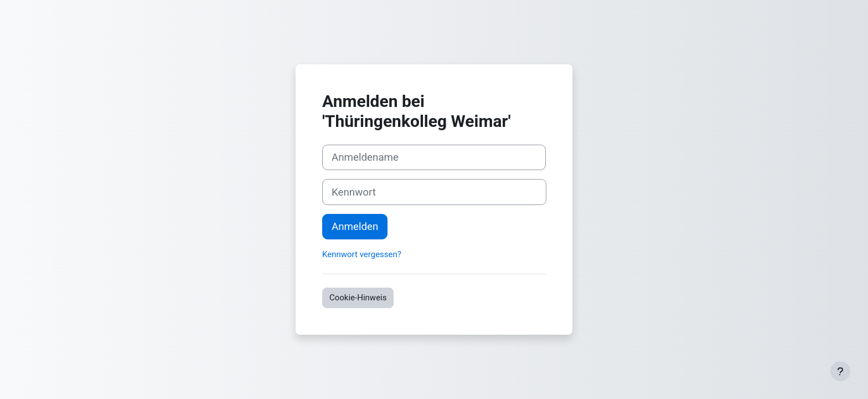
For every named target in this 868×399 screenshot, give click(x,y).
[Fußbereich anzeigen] (840, 371)
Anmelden (355, 227)
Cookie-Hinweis (358, 298)
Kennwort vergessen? (362, 254)
